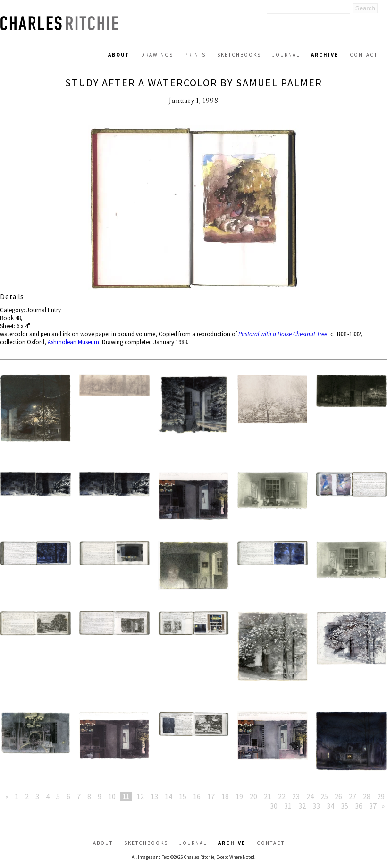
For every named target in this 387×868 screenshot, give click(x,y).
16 (197, 796)
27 (353, 796)
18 (225, 796)
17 (211, 796)
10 (112, 796)
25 (324, 796)
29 (381, 796)
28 (367, 796)
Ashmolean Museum (73, 342)
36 (359, 806)
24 (310, 796)
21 (268, 796)
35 (345, 806)
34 (330, 806)
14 (168, 796)
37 (373, 806)
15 (183, 796)
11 (126, 796)
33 (316, 806)
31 (288, 806)
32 (302, 806)
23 (296, 796)
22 (282, 796)
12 (140, 796)
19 (239, 796)
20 (253, 796)
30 (274, 806)
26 (338, 796)
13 (154, 796)
